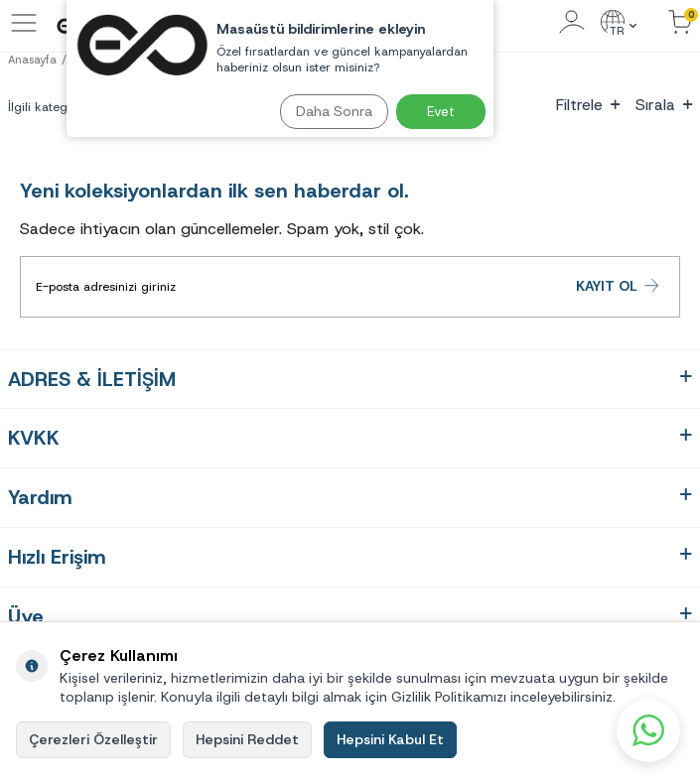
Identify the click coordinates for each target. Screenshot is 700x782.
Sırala (664, 105)
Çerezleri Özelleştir (93, 739)
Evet (441, 111)
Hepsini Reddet (247, 739)
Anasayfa (32, 60)
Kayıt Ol (618, 286)
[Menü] (24, 33)
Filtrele (588, 105)
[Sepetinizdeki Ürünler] (680, 23)
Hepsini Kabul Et (390, 739)
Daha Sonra (334, 111)
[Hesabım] (572, 23)
